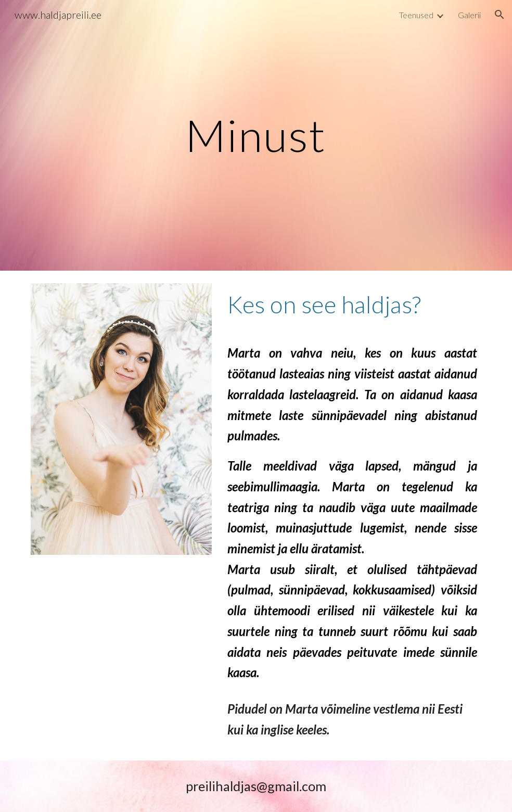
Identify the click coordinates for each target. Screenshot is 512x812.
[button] (500, 15)
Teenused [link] (416, 15)
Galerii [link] (469, 15)
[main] (256, 135)
